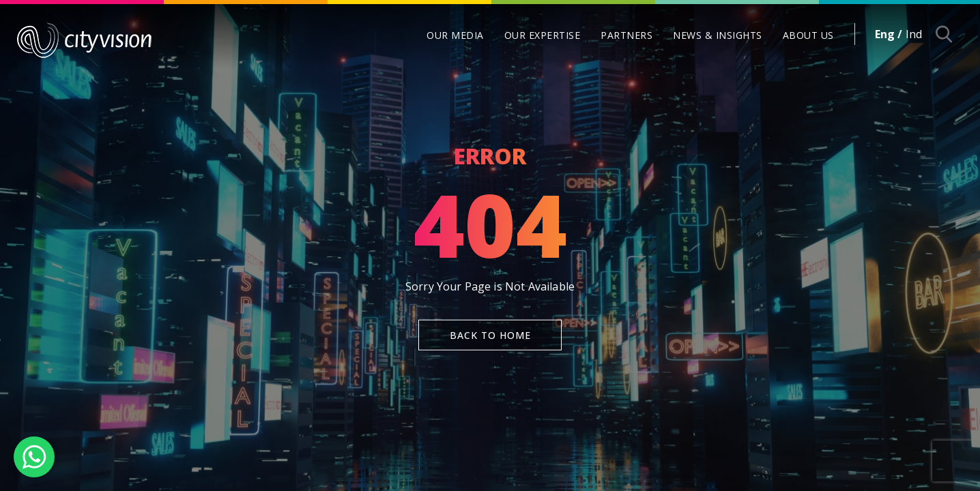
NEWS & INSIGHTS (718, 35)
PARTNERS (626, 35)
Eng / (889, 34)
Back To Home (490, 334)
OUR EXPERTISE (543, 35)
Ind (914, 34)
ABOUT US (808, 35)
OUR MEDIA (455, 35)
